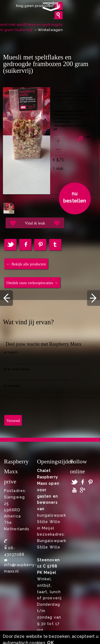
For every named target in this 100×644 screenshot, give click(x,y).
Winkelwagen (50, 30)
